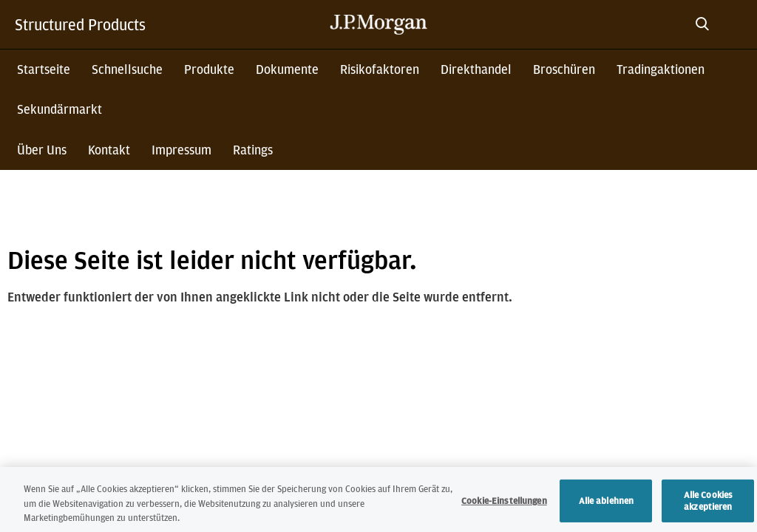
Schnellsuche (127, 69)
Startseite (44, 69)
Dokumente (287, 69)
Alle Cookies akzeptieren (709, 509)
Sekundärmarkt (60, 109)
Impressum (181, 150)
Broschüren (564, 69)
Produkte (209, 69)
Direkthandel (476, 69)
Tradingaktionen (661, 69)
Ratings (253, 150)
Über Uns (42, 150)
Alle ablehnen (607, 509)
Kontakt (109, 150)
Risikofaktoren (380, 69)
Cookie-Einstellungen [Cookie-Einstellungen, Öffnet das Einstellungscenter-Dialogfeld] (504, 509)
